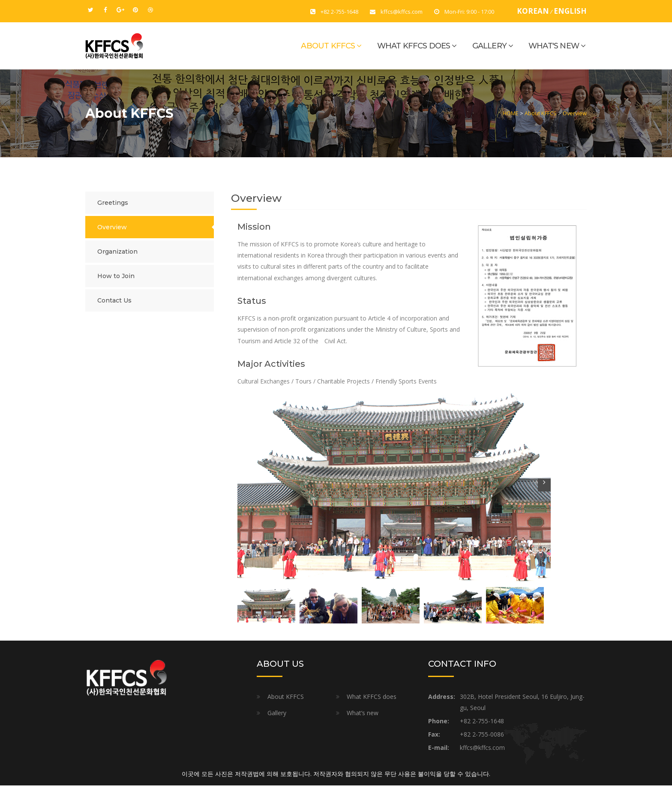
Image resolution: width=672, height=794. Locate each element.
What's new (554, 46)
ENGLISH (570, 11)
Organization (117, 252)
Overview (575, 113)
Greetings (113, 203)
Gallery (489, 46)
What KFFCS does (414, 46)
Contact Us (114, 300)
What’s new (363, 713)
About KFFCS (328, 46)
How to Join (116, 276)
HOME (511, 113)
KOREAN (533, 11)
